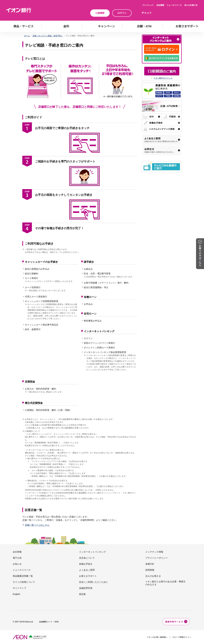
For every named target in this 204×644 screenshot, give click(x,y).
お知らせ (17, 564)
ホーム (27, 36)
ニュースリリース (174, 5)
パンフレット (148, 5)
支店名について (87, 558)
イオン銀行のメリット (163, 78)
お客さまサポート (88, 576)
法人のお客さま (191, 5)
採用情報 (150, 570)
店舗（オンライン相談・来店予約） (48, 36)
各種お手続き (86, 564)
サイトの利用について (24, 582)
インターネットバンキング (92, 552)
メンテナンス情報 (154, 552)
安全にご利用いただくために (94, 582)
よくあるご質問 (87, 570)
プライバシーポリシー (157, 558)
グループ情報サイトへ (182, 637)
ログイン (122, 13)
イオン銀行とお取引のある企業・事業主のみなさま (165, 583)
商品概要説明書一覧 (23, 576)
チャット (147, 13)
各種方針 (150, 564)
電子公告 (17, 558)
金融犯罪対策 (86, 588)
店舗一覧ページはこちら (37, 525)
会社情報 (160, 5)
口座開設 (100, 13)
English (16, 594)
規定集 (82, 594)
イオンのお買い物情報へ (157, 637)
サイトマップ (19, 588)
